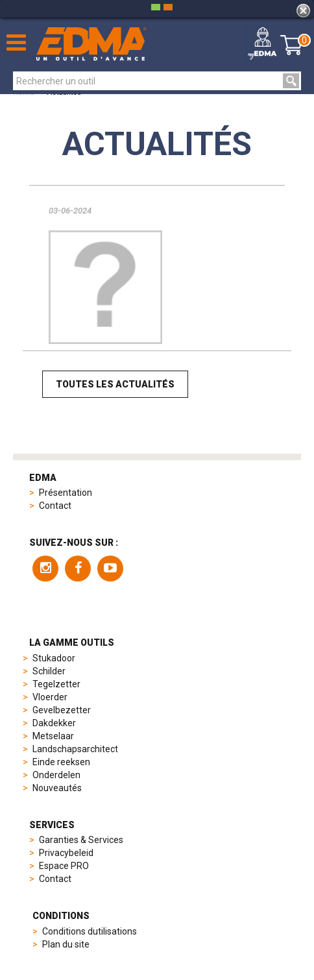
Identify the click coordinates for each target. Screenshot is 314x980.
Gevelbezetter (62, 710)
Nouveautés (57, 788)
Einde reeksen (61, 762)
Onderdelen (56, 775)
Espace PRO (64, 866)
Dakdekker (54, 723)
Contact (55, 506)
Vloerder (50, 697)
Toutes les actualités (115, 384)
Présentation (66, 493)
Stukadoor (54, 658)
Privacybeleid (66, 853)
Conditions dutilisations (90, 931)
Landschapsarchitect (75, 749)
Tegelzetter (56, 684)
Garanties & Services (81, 840)
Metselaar (53, 736)
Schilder (49, 671)
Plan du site (66, 944)
